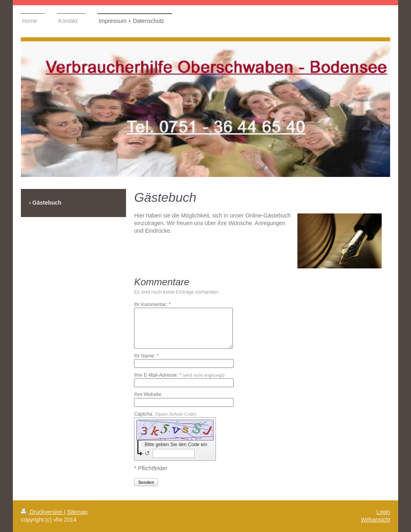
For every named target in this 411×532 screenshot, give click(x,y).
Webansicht (375, 520)
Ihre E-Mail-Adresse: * (179, 375)
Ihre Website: (148, 394)
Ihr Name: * (146, 356)
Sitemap (77, 512)
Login (383, 512)
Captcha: (165, 414)
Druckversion (42, 512)
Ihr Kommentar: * (152, 305)
